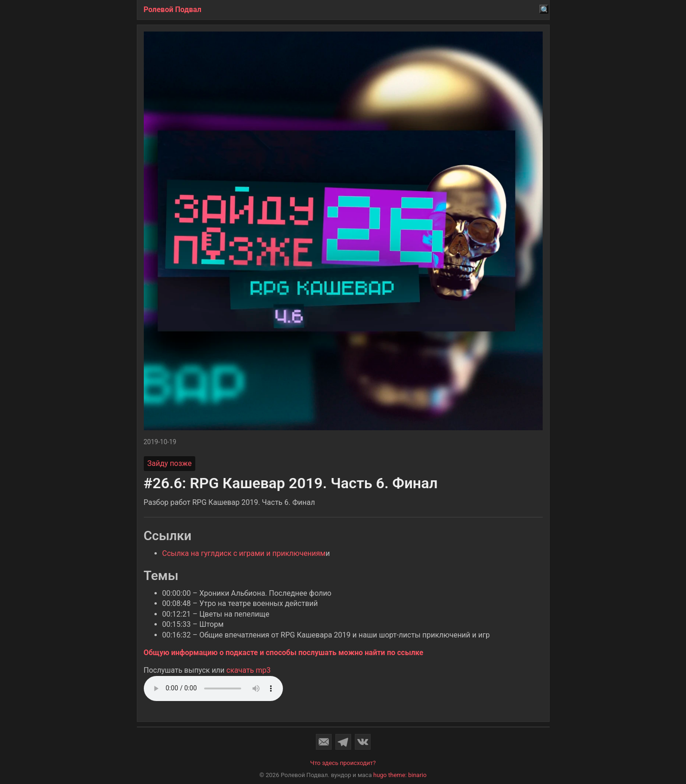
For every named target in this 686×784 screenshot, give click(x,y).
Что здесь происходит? (343, 763)
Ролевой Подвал (173, 10)
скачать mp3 (248, 670)
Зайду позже (170, 463)
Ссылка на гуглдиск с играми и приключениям (244, 553)
